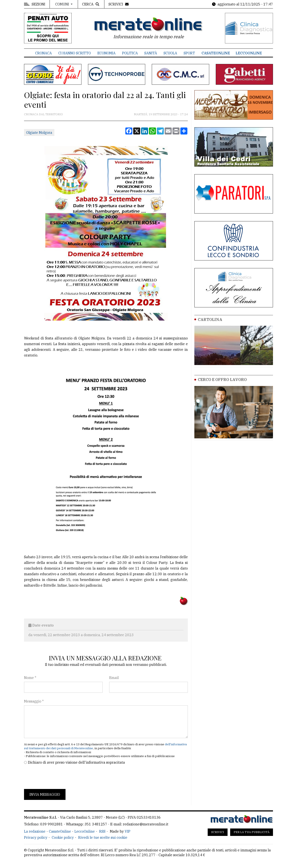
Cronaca (43, 53)
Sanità (151, 53)
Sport (189, 53)
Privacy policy (36, 837)
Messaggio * (34, 701)
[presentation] (57, 777)
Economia (106, 53)
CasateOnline (216, 53)
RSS (102, 831)
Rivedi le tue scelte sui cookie (103, 837)
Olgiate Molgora (39, 133)
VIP (128, 831)
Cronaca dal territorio (43, 114)
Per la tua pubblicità (252, 832)
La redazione (35, 831)
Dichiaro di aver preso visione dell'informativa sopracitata (76, 762)
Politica (130, 53)
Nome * (30, 678)
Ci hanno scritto (75, 53)
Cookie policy (63, 837)
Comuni (63, 4)
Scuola (170, 53)
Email (114, 678)
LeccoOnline (249, 53)
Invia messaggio (45, 794)
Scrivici (218, 832)
